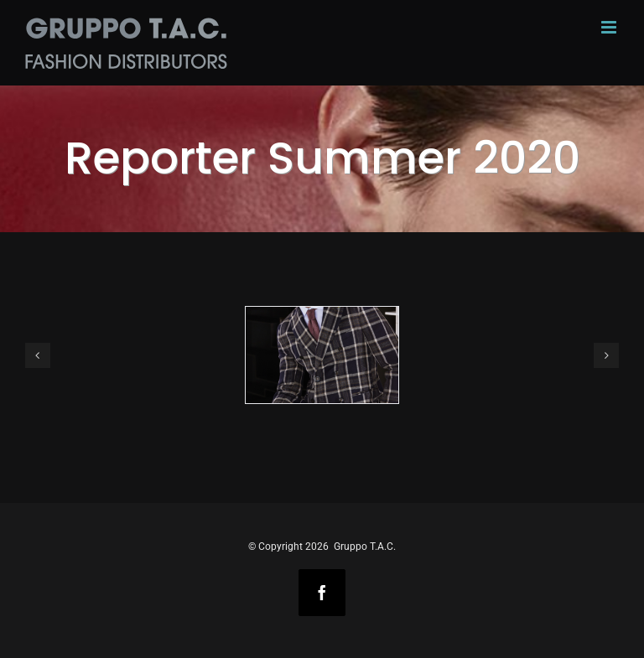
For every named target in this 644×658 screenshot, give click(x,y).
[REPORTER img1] (322, 355)
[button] (38, 355)
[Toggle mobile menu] (610, 27)
